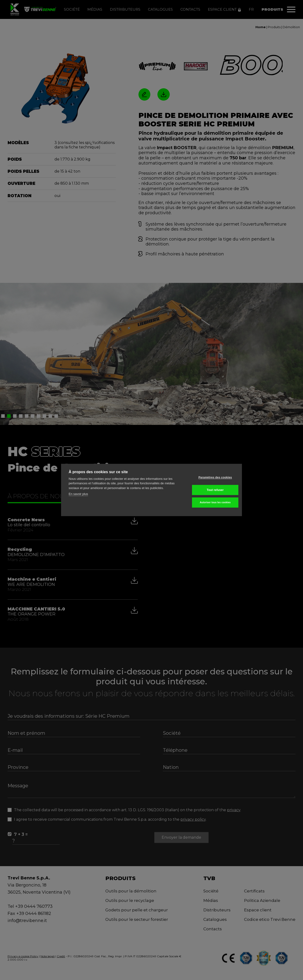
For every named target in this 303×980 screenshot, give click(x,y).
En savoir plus (78, 494)
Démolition (291, 27)
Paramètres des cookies (211, 477)
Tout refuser (211, 490)
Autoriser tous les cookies (211, 502)
